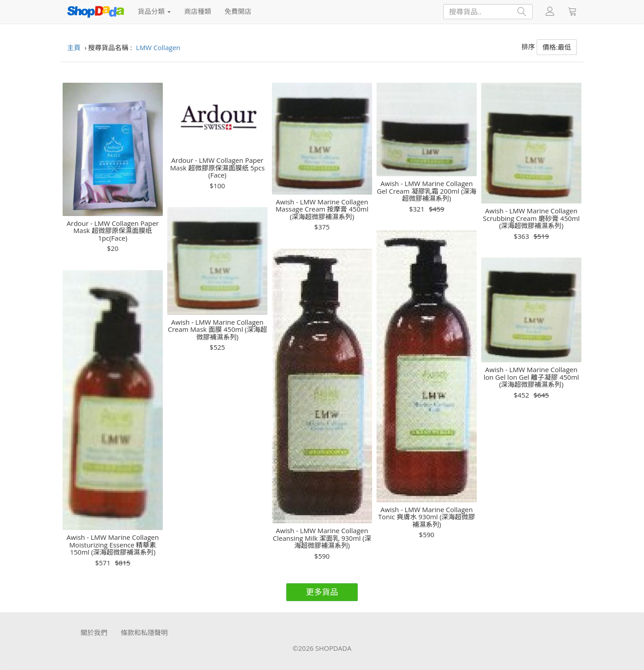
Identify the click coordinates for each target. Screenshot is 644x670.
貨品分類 (154, 11)
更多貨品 (322, 592)
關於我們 (94, 632)
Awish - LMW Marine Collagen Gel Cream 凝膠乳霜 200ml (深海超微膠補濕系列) (427, 191)
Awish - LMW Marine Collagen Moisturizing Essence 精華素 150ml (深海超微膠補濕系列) (113, 545)
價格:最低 (557, 47)
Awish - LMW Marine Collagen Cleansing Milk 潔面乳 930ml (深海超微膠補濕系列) (322, 538)
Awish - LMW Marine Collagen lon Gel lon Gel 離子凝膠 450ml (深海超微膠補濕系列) (531, 377)
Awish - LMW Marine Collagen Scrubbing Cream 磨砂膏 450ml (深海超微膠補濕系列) (532, 218)
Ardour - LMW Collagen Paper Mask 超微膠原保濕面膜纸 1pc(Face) (113, 231)
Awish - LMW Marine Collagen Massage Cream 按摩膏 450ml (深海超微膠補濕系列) (322, 209)
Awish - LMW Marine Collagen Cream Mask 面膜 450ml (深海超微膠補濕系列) (217, 330)
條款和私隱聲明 (144, 632)
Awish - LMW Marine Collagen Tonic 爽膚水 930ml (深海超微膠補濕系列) (427, 517)
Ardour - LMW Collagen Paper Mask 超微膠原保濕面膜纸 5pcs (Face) (217, 168)
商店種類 (198, 11)
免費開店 (238, 11)
